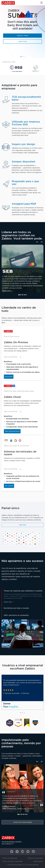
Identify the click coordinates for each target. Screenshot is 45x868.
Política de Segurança (10, 858)
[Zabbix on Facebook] (17, 852)
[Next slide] (42, 242)
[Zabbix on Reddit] (22, 852)
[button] (21, 57)
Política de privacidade (35, 858)
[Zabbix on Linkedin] (28, 852)
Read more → (7, 291)
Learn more (23, 42)
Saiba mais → (9, 602)
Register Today (23, 36)
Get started (9, 486)
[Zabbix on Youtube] (33, 852)
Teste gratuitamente (12, 431)
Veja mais (22, 525)
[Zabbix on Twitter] (12, 852)
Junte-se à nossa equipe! (23, 822)
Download (9, 377)
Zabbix (8, 3)
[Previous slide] (37, 242)
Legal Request (38, 861)
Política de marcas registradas (12, 861)
